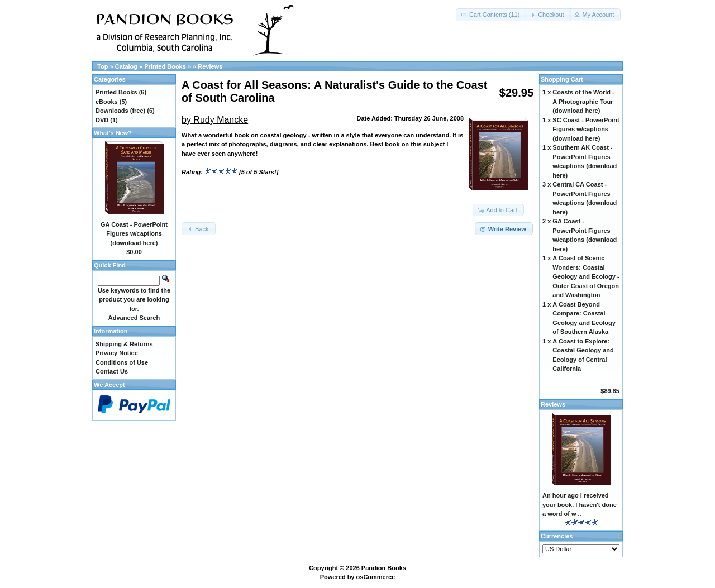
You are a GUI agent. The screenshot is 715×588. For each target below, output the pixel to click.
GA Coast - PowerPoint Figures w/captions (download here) (134, 234)
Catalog (126, 66)
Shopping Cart (562, 79)
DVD (102, 120)
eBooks (107, 102)
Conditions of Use (122, 362)
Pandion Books (384, 568)
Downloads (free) (120, 111)
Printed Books (165, 66)
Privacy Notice (117, 353)
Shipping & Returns (124, 344)
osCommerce (376, 577)
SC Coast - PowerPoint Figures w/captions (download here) (586, 129)
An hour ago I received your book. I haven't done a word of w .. (580, 505)
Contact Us (112, 371)
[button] (491, 15)
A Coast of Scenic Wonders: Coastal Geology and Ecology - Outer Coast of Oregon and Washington (586, 276)
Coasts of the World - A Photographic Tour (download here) (583, 101)
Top (103, 66)
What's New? (113, 133)
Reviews (210, 66)
